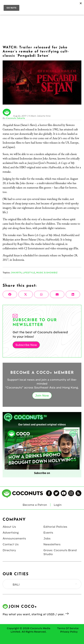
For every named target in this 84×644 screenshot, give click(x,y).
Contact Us (11, 544)
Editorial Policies (55, 527)
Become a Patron (35, 505)
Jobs (47, 538)
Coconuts (45, 5)
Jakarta (16, 272)
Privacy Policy (69, 632)
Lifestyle (29, 272)
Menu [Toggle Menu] (5, 5)
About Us (9, 527)
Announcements (14, 538)
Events (48, 533)
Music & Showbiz (47, 272)
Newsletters (52, 544)
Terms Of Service (68, 628)
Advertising (11, 533)
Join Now (42, 396)
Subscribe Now (26, 345)
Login (79, 5)
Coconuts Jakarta (15, 118)
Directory (9, 550)
